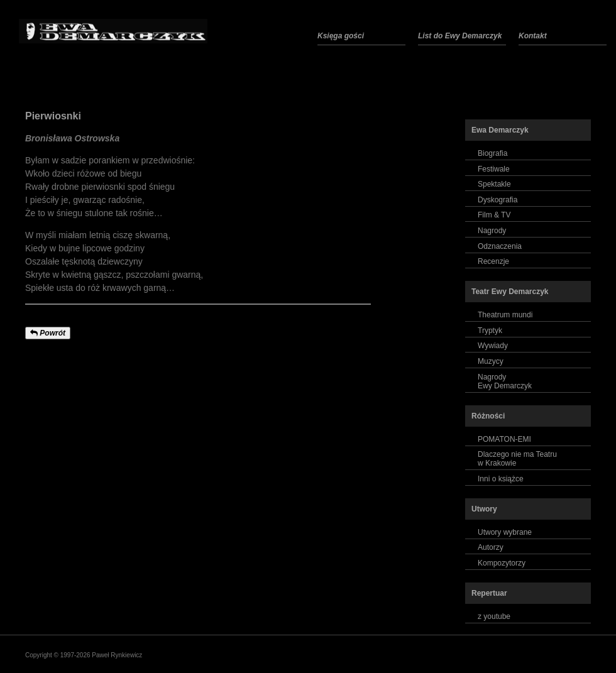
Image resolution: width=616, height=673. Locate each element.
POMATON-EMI (504, 439)
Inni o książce (501, 479)
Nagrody (492, 231)
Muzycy (491, 361)
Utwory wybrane (505, 532)
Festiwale (494, 169)
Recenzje (493, 261)
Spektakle (494, 184)
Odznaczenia (500, 246)
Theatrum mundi (505, 315)
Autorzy (491, 547)
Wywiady (493, 346)
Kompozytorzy (502, 563)
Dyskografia (498, 200)
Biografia (492, 153)
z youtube (494, 616)
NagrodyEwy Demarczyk (505, 381)
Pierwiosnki (53, 116)
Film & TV (494, 215)
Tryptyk (490, 331)
